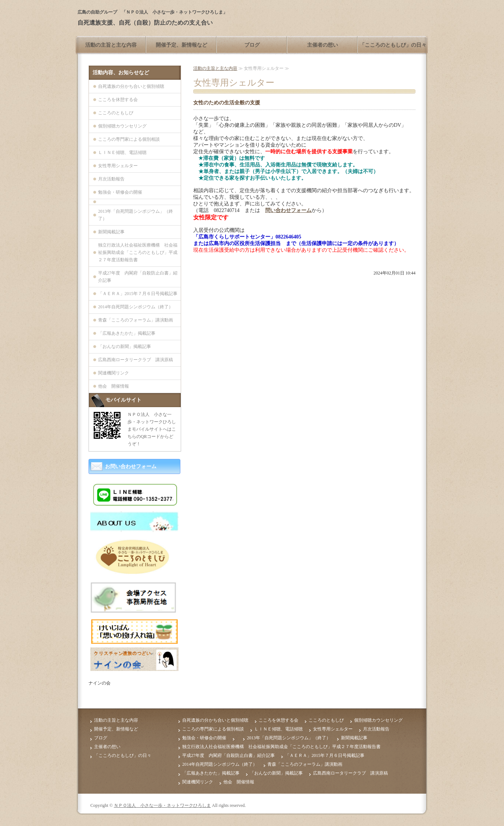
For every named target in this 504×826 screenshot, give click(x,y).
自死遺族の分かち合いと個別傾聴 (131, 86)
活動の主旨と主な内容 (111, 45)
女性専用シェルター (118, 166)
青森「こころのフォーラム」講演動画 (136, 320)
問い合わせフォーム (288, 210)
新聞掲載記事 (111, 232)
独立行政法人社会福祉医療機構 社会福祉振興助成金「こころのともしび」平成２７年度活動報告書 (138, 252)
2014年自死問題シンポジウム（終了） (136, 307)
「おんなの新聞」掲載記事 (125, 346)
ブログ (252, 45)
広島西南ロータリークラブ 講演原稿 (136, 360)
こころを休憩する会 (118, 100)
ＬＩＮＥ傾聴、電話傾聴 (122, 152)
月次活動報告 (111, 179)
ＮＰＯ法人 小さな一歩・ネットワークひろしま (162, 805)
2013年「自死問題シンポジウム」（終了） (136, 215)
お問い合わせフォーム (131, 466)
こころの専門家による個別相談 (129, 139)
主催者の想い (323, 45)
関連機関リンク (114, 373)
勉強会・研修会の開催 (120, 192)
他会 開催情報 (114, 386)
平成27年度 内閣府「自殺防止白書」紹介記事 (138, 277)
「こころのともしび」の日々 (393, 45)
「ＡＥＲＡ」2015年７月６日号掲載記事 (138, 294)
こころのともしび (116, 113)
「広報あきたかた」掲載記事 (127, 333)
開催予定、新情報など (181, 45)
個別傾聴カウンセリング (122, 126)
